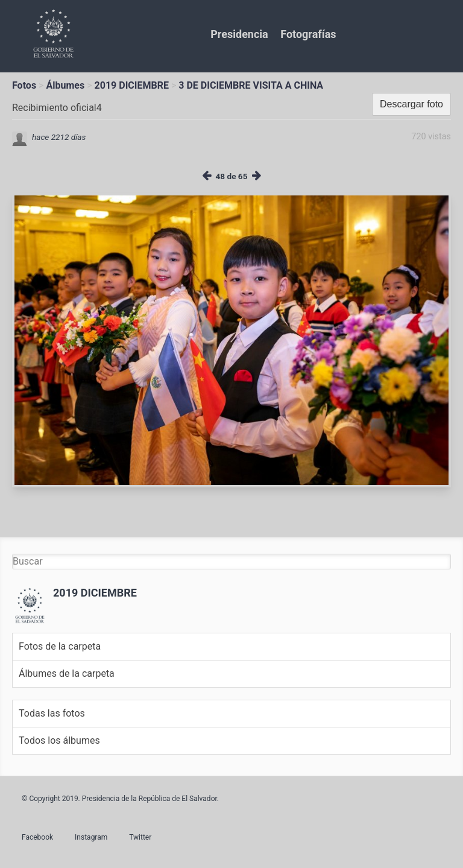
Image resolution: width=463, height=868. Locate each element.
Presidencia (239, 34)
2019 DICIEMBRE (132, 85)
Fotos (24, 85)
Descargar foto (411, 104)
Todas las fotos (52, 713)
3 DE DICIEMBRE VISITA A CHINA (251, 85)
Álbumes (65, 85)
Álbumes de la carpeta (67, 673)
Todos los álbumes (59, 740)
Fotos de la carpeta (60, 646)
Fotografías (308, 34)
